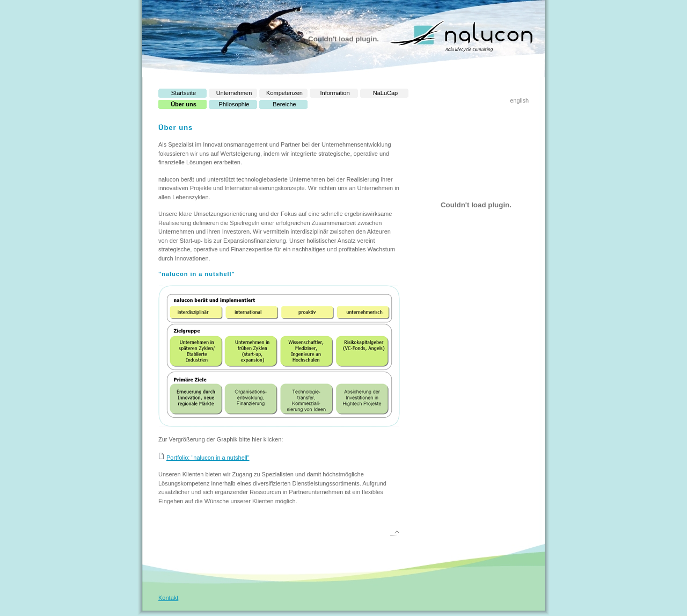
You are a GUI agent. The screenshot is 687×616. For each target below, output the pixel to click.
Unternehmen (234, 93)
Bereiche (284, 104)
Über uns (184, 104)
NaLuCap (385, 93)
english (519, 100)
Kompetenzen (284, 93)
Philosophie (234, 104)
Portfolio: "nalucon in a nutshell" (208, 458)
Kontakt (168, 598)
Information (335, 93)
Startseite (184, 93)
